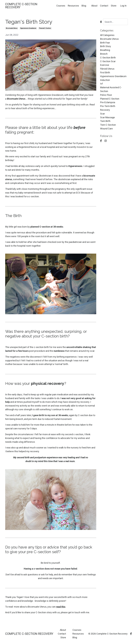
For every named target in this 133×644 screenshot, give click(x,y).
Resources (73, 6)
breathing (105, 50)
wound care (106, 129)
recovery (105, 110)
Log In (123, 6)
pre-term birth (108, 106)
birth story (106, 46)
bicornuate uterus (12, 28)
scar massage (107, 117)
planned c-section (45, 28)
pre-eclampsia (108, 102)
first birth (105, 72)
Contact (104, 6)
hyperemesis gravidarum (28, 28)
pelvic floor (106, 95)
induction (105, 80)
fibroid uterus (107, 69)
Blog (84, 6)
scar (102, 114)
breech (104, 54)
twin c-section (108, 125)
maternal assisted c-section (111, 89)
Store (114, 6)
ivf (102, 84)
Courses (61, 6)
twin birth (105, 121)
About (94, 6)
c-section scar (108, 61)
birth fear (105, 43)
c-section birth (108, 58)
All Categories (107, 35)
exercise (105, 65)
